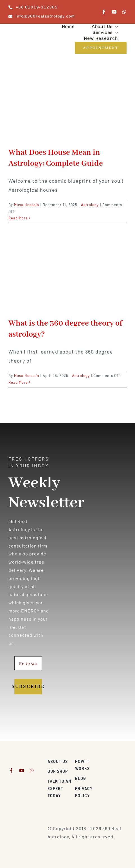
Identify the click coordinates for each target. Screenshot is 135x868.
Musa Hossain (27, 205)
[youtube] (114, 12)
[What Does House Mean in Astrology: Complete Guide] (67, 105)
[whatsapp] (124, 12)
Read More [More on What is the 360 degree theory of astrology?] (18, 382)
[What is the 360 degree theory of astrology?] (67, 276)
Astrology (90, 205)
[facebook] (104, 12)
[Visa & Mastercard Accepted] (114, 760)
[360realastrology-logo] (26, 31)
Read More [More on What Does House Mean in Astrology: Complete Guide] (18, 218)
